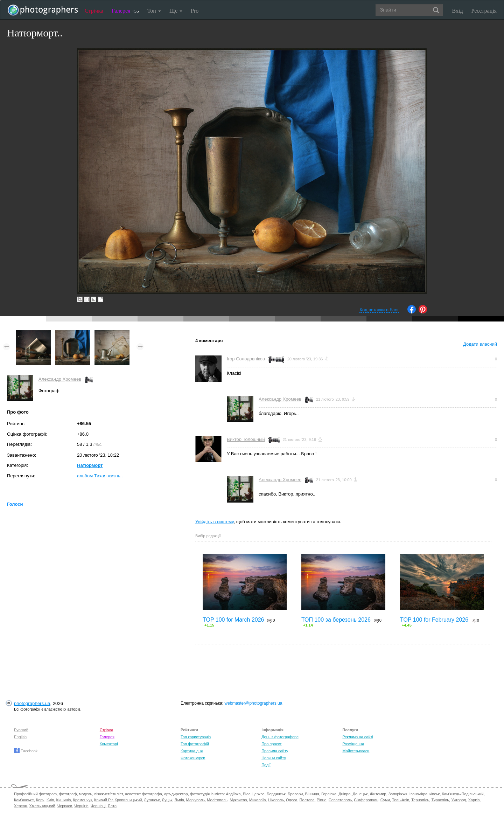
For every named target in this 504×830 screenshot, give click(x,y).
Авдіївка (233, 794)
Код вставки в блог (379, 310)
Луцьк (167, 800)
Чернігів (81, 806)
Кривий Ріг (103, 800)
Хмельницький (42, 806)
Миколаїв (258, 800)
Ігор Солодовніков (246, 359)
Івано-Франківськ (425, 794)
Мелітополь (217, 800)
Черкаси (65, 806)
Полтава (307, 800)
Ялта (112, 806)
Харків (474, 800)
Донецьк (360, 794)
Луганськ (152, 800)
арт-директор (176, 794)
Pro (195, 11)
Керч (40, 800)
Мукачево (238, 800)
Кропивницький (128, 800)
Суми (385, 800)
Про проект (271, 744)
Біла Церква (254, 794)
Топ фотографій (195, 744)
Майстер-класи (356, 751)
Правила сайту (275, 751)
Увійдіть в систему (215, 522)
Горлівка (329, 794)
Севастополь (340, 800)
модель (86, 794)
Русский (21, 730)
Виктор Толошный (246, 439)
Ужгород (458, 800)
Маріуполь (195, 800)
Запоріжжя (398, 794)
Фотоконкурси (193, 758)
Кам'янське (24, 800)
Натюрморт (90, 465)
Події (266, 765)
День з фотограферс (280, 737)
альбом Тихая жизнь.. (100, 476)
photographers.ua (32, 703)
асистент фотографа (143, 794)
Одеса (292, 800)
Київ (50, 800)
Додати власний (480, 344)
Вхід (458, 11)
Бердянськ (276, 794)
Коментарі (109, 744)
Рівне (322, 800)
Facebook (26, 751)
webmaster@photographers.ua (254, 703)
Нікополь (276, 800)
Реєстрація (484, 11)
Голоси (15, 504)
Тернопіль (420, 800)
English (20, 737)
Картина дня (192, 751)
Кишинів (63, 800)
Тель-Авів (401, 800)
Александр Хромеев (60, 379)
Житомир (378, 794)
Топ (154, 11)
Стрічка (94, 11)
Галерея (125, 11)
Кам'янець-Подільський (463, 794)
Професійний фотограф (35, 794)
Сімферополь (366, 800)
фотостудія (200, 794)
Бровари (295, 794)
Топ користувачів (196, 737)
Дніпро (344, 794)
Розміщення (353, 744)
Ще (176, 11)
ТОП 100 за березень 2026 (336, 620)
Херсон (20, 806)
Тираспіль (440, 800)
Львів (179, 800)
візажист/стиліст (108, 794)
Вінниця (312, 794)
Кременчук (83, 800)
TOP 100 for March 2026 (233, 620)
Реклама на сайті (358, 737)
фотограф (68, 794)
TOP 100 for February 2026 (434, 620)
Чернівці (98, 806)
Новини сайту (274, 758)
